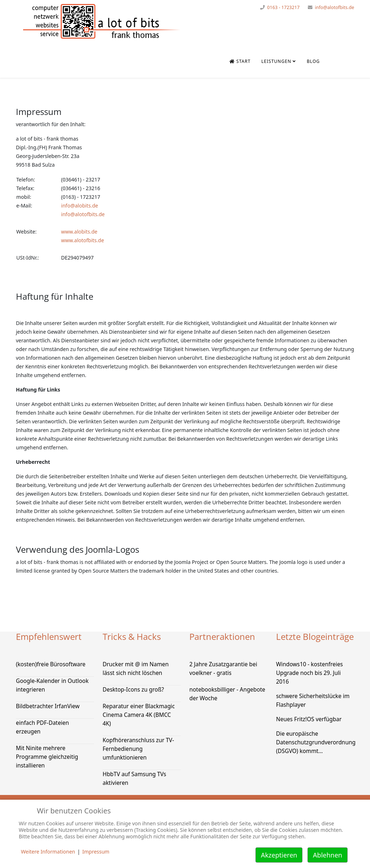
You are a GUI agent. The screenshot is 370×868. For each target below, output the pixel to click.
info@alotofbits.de (334, 7)
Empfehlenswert (49, 636)
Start (240, 61)
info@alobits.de (79, 206)
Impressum (96, 852)
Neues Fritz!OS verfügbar (309, 719)
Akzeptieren (279, 855)
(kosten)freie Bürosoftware (51, 664)
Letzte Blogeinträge (315, 636)
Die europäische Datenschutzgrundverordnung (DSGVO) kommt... (316, 742)
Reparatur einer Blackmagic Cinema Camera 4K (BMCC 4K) (139, 715)
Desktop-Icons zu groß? (133, 690)
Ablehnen (328, 855)
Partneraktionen (222, 636)
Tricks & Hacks (132, 636)
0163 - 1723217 (283, 7)
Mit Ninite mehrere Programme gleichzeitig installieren (47, 757)
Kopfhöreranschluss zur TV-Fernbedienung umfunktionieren (138, 749)
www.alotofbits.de (83, 240)
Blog (313, 61)
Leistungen (276, 61)
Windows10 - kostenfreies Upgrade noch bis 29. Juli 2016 (309, 673)
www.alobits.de (79, 232)
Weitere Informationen (48, 852)
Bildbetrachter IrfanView (48, 706)
